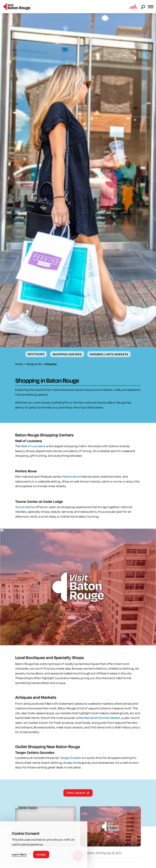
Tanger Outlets (71, 759)
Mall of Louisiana (33, 447)
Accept (41, 854)
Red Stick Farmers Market (102, 718)
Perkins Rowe (72, 477)
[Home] (17, 7)
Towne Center (25, 508)
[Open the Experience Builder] (133, 6)
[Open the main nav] (152, 7)
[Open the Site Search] (143, 7)
